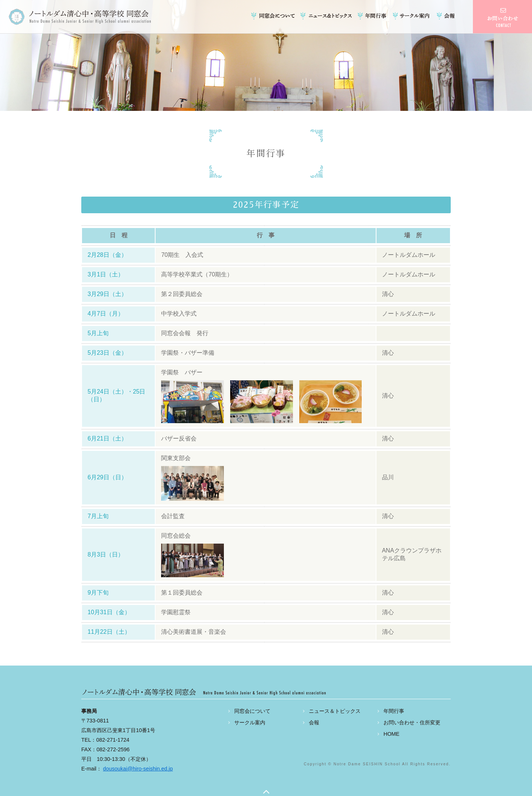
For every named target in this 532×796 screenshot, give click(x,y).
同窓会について (275, 16)
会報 (445, 16)
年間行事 (373, 16)
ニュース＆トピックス (327, 16)
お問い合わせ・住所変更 (412, 722)
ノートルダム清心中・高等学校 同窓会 (79, 17)
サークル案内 (412, 16)
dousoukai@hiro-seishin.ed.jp (138, 769)
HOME (391, 734)
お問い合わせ (502, 17)
